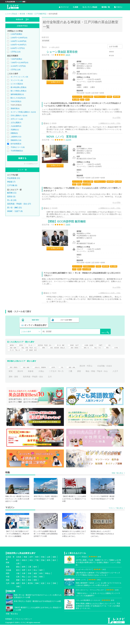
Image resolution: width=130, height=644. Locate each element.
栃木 (54, 579)
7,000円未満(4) (16, 59)
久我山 (61, 391)
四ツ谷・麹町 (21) (14, 208)
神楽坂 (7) (11, 182)
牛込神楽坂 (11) (14, 178)
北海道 (19, 576)
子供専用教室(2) (17, 151)
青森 (25, 576)
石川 (29, 589)
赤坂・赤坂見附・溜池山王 (89, 362)
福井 (41, 589)
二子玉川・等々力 (76, 391)
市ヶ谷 (32, 357)
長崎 (37, 603)
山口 (29, 596)
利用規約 (9, 638)
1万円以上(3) (16, 52)
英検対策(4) (15, 108)
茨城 (43, 579)
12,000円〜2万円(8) (18, 66)
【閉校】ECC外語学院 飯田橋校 (68, 234)
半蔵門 (12, 362)
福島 (54, 576)
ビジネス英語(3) (17, 84)
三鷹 (90, 391)
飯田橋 (12, 357)
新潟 (18, 589)
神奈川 (24, 579)
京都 (29, 593)
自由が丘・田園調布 (47, 385)
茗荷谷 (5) (11, 197)
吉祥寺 (63, 385)
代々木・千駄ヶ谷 (62, 368)
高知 (29, 599)
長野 (24, 589)
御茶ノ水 (12, 368)
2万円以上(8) (16, 70)
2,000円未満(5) (16, 34)
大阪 (18, 593)
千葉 (37, 579)
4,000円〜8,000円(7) (18, 45)
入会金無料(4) (16, 126)
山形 (49, 576)
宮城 (43, 576)
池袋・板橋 (32, 362)
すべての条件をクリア (31, 164)
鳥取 (35, 596)
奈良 (41, 593)
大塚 (21, 362)
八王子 (38, 396)
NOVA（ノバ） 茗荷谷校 (64, 144)
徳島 (35, 599)
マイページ (64, 7)
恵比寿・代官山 (100, 385)
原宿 (99, 391)
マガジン (118, 7)
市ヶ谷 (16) (12, 200)
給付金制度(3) (16, 144)
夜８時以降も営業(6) (18, 87)
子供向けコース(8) (18, 147)
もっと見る (114, 120)
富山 (35, 589)
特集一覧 (106, 7)
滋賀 (35, 593)
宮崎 (54, 603)
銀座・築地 (84, 385)
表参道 (50, 391)
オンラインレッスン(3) (19, 77)
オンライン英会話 (90, 7)
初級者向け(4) (16, 140)
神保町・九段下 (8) (15, 211)
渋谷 (73, 385)
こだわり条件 (26, 342)
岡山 (24, 596)
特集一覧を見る (117, 492)
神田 (37, 368)
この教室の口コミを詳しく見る (107, 125)
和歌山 (48, 593)
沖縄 (18, 606)
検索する (22, 158)
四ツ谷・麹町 (71, 357)
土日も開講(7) (16, 123)
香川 (24, 599)
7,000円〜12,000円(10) (19, 62)
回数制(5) (14, 133)
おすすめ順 (113, 46)
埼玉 (31, 579)
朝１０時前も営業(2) (18, 91)
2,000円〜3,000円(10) (19, 38)
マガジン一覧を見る (116, 527)
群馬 (49, 579)
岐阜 (35, 586)
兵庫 (24, 593)
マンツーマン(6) (17, 80)
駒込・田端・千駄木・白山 (53, 362)
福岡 (18, 603)
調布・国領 (51, 396)
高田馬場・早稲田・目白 (50, 357)
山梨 (18, 583)
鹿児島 (30, 603)
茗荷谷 (22, 357)
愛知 (18, 586)
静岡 (24, 586)
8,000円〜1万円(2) (18, 48)
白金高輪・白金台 (16, 391)
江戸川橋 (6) (12, 185)
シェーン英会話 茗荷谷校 (64, 54)
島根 (41, 596)
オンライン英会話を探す (96, 336)
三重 (29, 586)
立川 (87, 396)
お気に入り (58, 84)
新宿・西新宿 (110, 362)
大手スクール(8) (17, 119)
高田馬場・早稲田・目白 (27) (19, 204)
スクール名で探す (66, 336)
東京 (18, 579)
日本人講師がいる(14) (19, 115)
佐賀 (43, 603)
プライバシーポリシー (24, 638)
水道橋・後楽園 (105, 357)
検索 (76, 7)
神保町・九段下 (88, 357)
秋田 (37, 576)
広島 (18, 596)
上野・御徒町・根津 (82, 368)
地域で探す (36, 336)
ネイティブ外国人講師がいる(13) (23, 112)
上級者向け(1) (16, 137)
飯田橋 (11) (12, 193)
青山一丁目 (26, 368)
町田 (30, 391)
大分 (49, 603)
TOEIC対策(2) (16, 101)
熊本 (24, 603)
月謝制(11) (15, 130)
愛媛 (18, 599)
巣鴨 (71, 362)
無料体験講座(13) (17, 94)
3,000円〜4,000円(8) (18, 41)
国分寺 (40, 391)
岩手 (31, 576)
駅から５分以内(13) (18, 98)
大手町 (47, 368)
